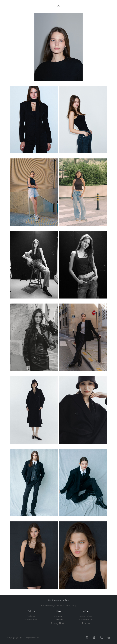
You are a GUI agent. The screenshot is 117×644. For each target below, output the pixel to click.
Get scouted (31, 620)
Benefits (86, 623)
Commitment (86, 620)
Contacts (58, 620)
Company (59, 616)
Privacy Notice (59, 623)
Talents (31, 616)
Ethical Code (86, 616)
